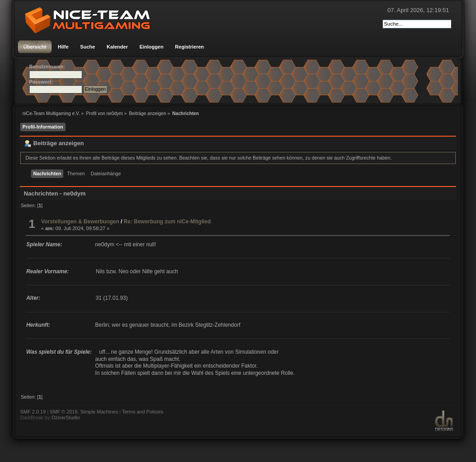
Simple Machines (99, 412)
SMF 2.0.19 (33, 412)
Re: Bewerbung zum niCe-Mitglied (167, 222)
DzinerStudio (66, 418)
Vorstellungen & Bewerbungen (80, 222)
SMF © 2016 (64, 412)
